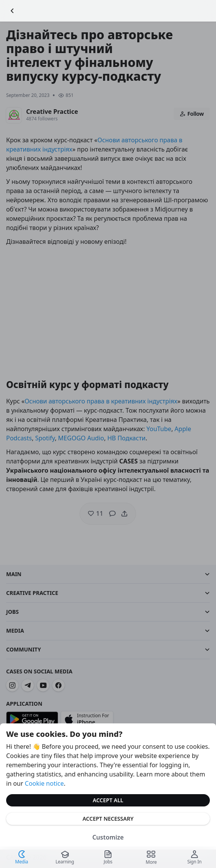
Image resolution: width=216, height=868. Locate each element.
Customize (108, 837)
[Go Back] (12, 11)
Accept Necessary (108, 819)
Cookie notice (45, 783)
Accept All (108, 800)
